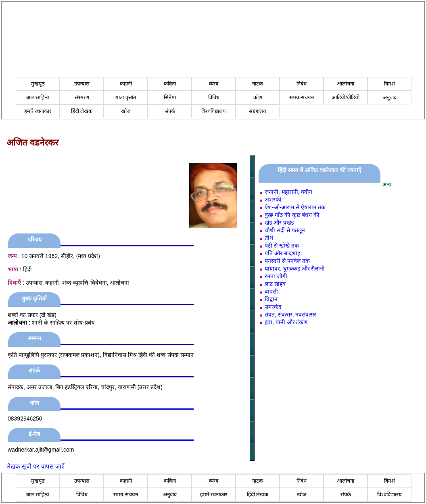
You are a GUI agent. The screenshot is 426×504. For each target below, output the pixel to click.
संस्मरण (82, 97)
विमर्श (389, 84)
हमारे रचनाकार (38, 111)
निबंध (302, 84)
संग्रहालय (258, 111)
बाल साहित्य (38, 97)
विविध (214, 97)
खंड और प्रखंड (279, 223)
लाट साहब (275, 284)
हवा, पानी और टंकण (286, 322)
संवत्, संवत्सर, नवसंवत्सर (291, 314)
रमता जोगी (276, 276)
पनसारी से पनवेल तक (287, 261)
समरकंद (273, 307)
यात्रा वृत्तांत (126, 97)
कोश (258, 97)
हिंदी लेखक (82, 111)
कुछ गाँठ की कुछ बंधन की (292, 215)
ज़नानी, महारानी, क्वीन (289, 192)
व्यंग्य (214, 84)
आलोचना (346, 84)
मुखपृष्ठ (38, 84)
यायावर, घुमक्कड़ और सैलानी (295, 269)
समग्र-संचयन (301, 97)
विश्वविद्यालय (214, 111)
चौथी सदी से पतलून (285, 230)
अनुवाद (390, 97)
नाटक (258, 84)
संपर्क (170, 111)
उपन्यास (82, 84)
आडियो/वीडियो (346, 97)
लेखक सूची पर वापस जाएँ (35, 466)
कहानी (126, 84)
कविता (170, 84)
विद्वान (271, 299)
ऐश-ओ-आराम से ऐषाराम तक (295, 207)
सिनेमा (170, 97)
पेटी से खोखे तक (282, 246)
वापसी (271, 292)
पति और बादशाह (282, 253)
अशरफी (273, 200)
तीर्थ (269, 238)
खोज (126, 111)
